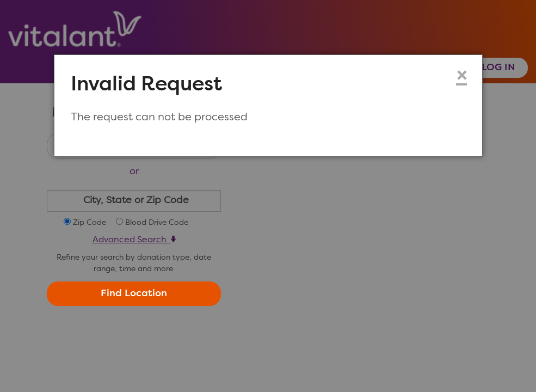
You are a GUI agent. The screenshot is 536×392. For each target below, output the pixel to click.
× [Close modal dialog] (461, 77)
